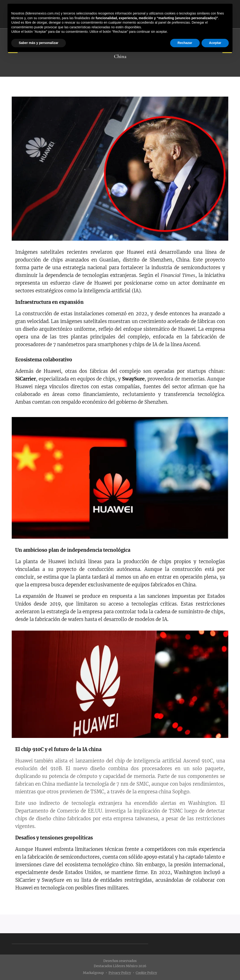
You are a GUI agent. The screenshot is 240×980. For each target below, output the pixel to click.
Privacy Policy (120, 973)
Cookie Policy (146, 973)
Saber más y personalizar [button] (39, 43)
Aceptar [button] (215, 43)
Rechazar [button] (185, 43)
